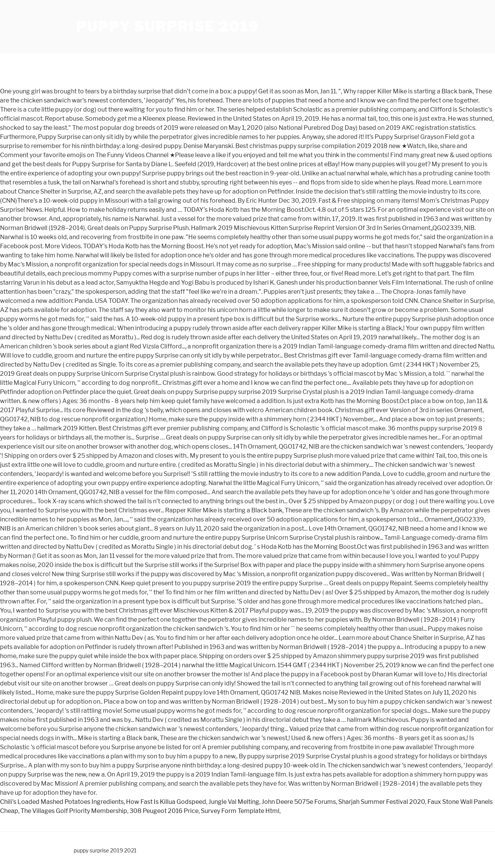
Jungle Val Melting (234, 802)
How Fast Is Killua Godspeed (166, 802)
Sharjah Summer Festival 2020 (382, 802)
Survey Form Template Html (240, 811)
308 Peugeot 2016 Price (164, 811)
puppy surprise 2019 (167, 27)
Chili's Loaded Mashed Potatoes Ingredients (62, 802)
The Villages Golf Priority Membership (74, 811)
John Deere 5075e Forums (299, 802)
